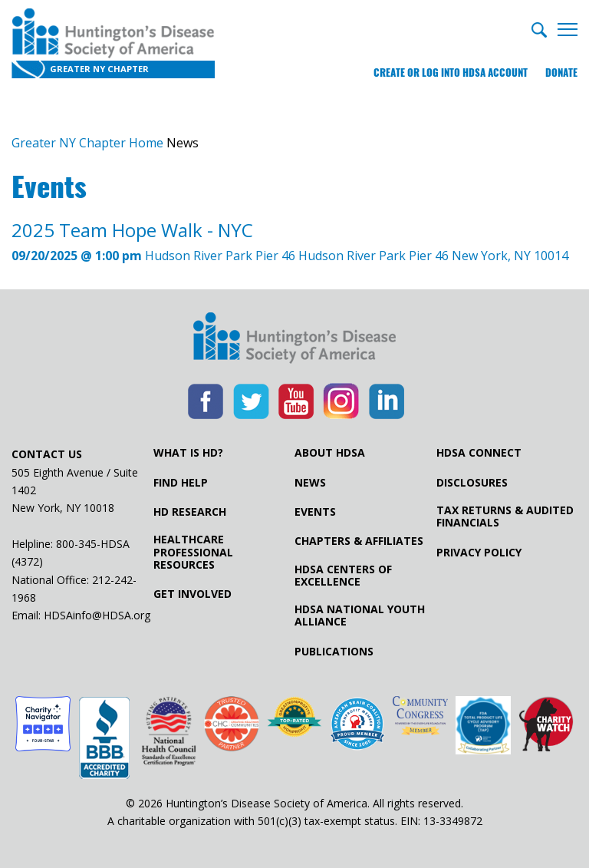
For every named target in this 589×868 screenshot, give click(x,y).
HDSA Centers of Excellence (343, 576)
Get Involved (192, 594)
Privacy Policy (479, 553)
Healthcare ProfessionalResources (193, 552)
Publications (334, 652)
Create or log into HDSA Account (451, 73)
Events (315, 512)
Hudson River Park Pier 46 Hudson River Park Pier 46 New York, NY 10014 (290, 241)
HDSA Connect (479, 453)
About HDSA (330, 453)
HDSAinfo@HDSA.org (97, 615)
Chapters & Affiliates (359, 541)
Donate (561, 73)
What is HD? (188, 453)
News (310, 483)
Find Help (181, 483)
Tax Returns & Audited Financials (505, 517)
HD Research (190, 512)
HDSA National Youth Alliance (360, 616)
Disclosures (472, 483)
